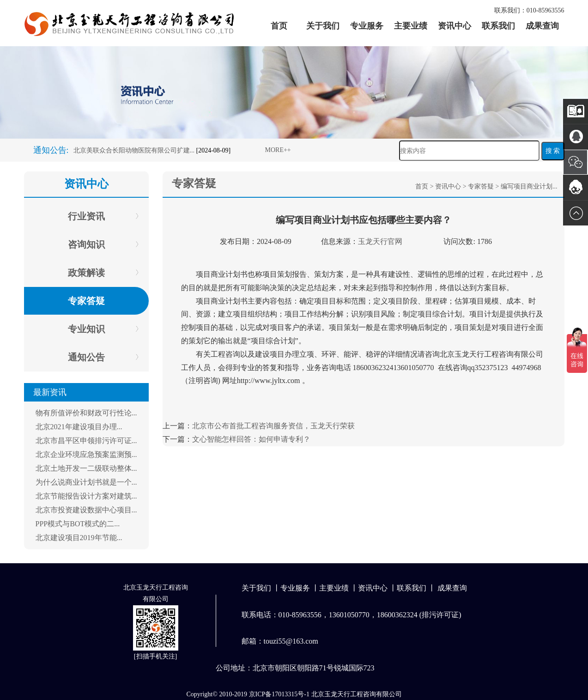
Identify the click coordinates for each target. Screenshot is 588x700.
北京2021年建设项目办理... (79, 427)
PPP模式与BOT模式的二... (78, 524)
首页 (279, 26)
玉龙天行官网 (380, 241)
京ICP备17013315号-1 (279, 694)
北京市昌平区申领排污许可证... (86, 441)
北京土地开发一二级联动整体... (86, 468)
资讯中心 (455, 26)
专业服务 (367, 26)
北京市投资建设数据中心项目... (86, 510)
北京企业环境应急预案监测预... (86, 454)
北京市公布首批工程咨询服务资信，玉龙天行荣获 (273, 426)
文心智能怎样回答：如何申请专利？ (251, 439)
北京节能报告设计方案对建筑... (86, 496)
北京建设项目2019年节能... (79, 538)
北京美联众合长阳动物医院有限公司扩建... (134, 150)
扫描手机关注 (156, 656)
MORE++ (278, 150)
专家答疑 (481, 186)
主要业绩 (411, 26)
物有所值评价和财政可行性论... (86, 413)
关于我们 (323, 26)
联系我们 (498, 26)
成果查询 (542, 26)
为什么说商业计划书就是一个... (86, 482)
